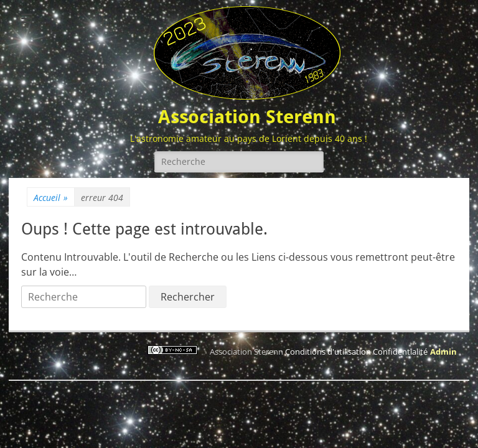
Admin (443, 352)
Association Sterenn (247, 117)
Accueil (51, 198)
